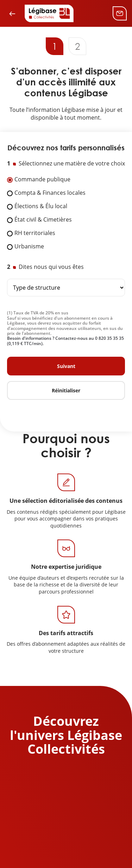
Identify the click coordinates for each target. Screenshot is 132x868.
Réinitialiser (66, 390)
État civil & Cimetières (43, 220)
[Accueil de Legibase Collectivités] (49, 13)
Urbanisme (29, 247)
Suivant (66, 366)
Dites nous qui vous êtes (51, 267)
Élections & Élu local (41, 206)
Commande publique (42, 180)
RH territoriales (35, 233)
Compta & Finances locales (50, 193)
